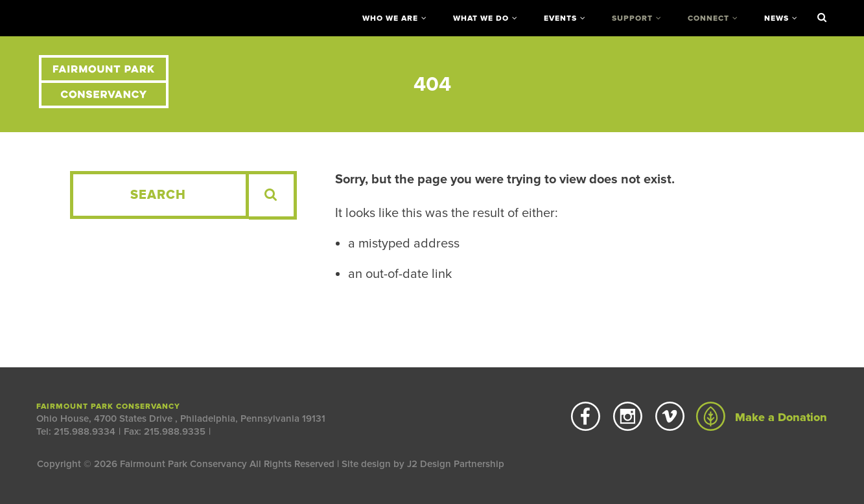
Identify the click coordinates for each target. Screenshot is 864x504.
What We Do (481, 18)
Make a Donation (762, 417)
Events (560, 18)
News (776, 18)
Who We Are (390, 18)
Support (632, 18)
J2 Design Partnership (456, 464)
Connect (708, 18)
